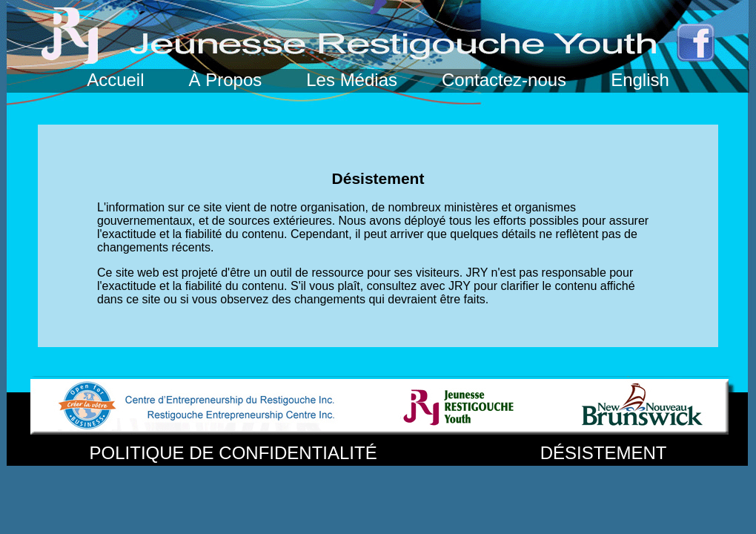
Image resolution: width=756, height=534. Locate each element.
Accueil (118, 80)
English (640, 80)
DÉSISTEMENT (604, 453)
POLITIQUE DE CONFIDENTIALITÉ (236, 453)
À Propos (226, 80)
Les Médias (354, 80)
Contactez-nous (507, 80)
